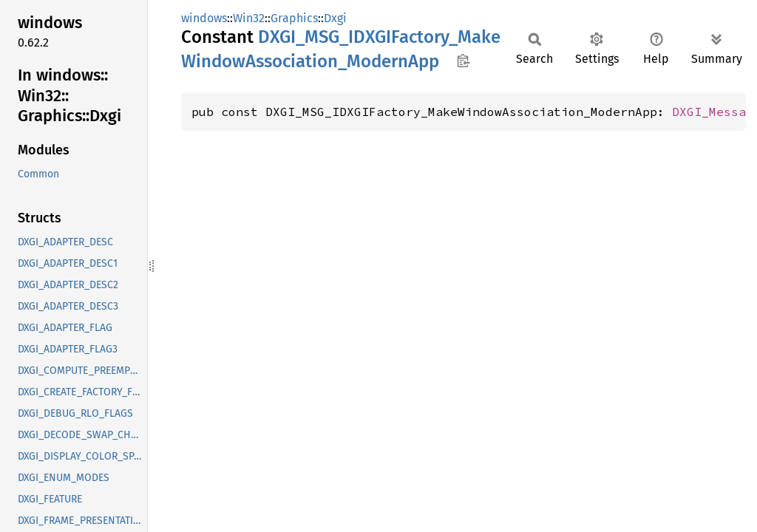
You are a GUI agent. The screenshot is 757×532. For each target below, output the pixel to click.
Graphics (294, 18)
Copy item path (463, 61)
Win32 (249, 18)
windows (204, 18)
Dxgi (335, 18)
